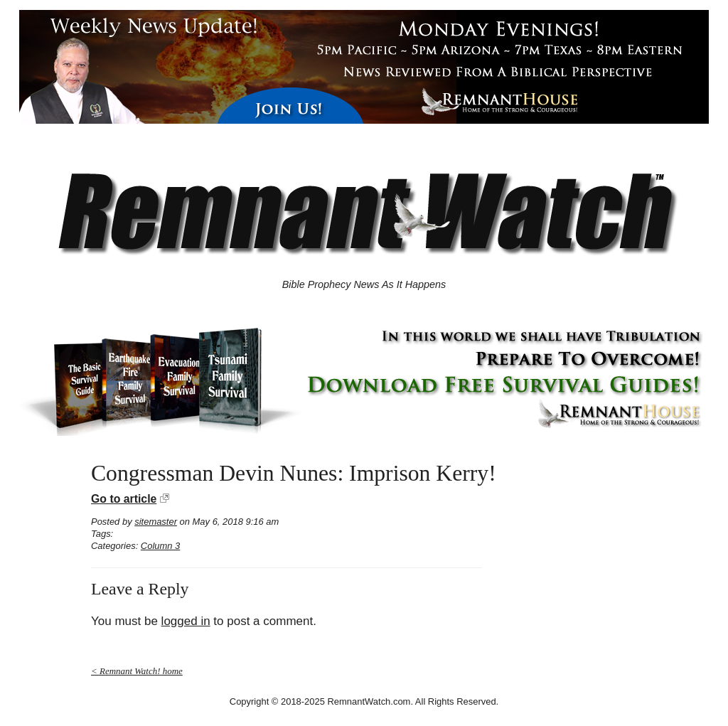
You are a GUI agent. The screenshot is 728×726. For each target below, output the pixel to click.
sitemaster (156, 522)
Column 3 (160, 546)
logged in (186, 621)
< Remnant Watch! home (137, 671)
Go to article (124, 499)
